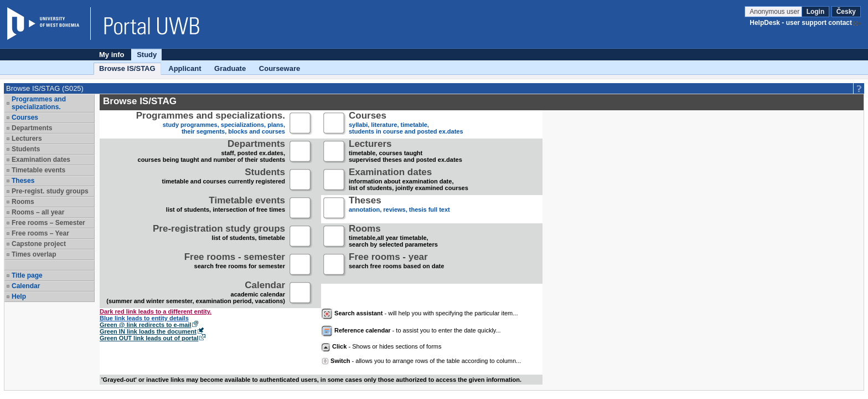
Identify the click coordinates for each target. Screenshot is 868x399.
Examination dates (41, 160)
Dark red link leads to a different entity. (156, 311)
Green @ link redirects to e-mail (145, 325)
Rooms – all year (38, 212)
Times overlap (34, 254)
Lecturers (27, 139)
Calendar (26, 286)
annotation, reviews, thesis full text (399, 209)
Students (26, 149)
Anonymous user (775, 12)
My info (112, 55)
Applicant (185, 68)
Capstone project (39, 244)
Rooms (23, 202)
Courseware (280, 68)
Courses (25, 117)
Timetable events (38, 170)
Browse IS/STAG (127, 68)
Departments (32, 128)
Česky (846, 12)
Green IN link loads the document (148, 331)
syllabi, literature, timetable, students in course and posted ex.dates (406, 124)
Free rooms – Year (40, 233)
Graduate (230, 68)
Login (816, 12)
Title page (27, 275)
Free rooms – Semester (48, 223)
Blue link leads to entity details (144, 318)
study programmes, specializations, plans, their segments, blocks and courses (211, 124)
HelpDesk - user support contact (801, 23)
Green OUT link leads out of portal (149, 338)
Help (19, 296)
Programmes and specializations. (39, 103)
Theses (23, 181)
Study (147, 55)
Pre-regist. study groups (50, 191)
